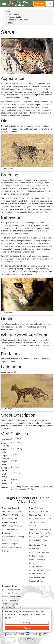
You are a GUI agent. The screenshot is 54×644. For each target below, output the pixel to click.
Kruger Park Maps (37, 549)
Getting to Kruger (37, 556)
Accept (27, 628)
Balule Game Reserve (39, 512)
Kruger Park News (37, 581)
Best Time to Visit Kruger (40, 552)
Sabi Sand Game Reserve (40, 519)
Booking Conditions (10, 540)
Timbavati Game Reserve (40, 529)
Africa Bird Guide (9, 593)
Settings (27, 623)
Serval (11, 23)
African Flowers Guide (12, 597)
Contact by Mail (11, 519)
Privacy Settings (27, 638)
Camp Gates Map (37, 567)
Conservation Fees (37, 577)
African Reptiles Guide (12, 607)
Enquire (40, 3)
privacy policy (23, 614)
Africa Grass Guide (10, 600)
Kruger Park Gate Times (39, 570)
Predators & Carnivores (18, 20)
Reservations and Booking (13, 537)
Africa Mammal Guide (11, 590)
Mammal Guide (14, 17)
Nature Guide (14, 14)
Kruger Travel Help (37, 574)
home (8, 11)
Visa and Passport (10, 544)
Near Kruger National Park (40, 533)
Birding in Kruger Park (39, 537)
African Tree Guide (10, 604)
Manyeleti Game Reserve (40, 515)
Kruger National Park (38, 540)
